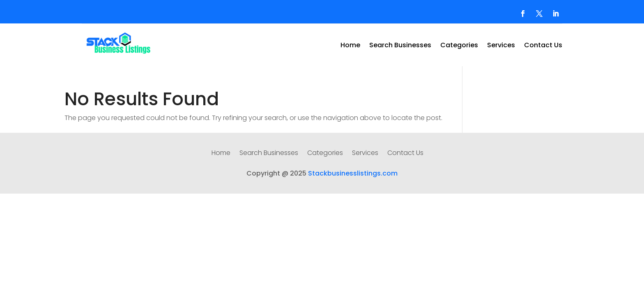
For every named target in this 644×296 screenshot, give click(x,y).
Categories (459, 46)
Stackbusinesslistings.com (353, 173)
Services (501, 46)
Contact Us (543, 46)
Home (350, 46)
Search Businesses (400, 46)
